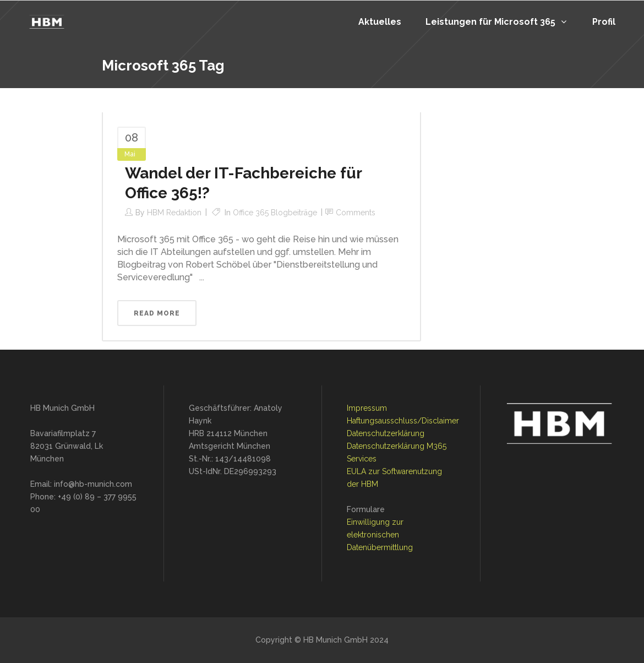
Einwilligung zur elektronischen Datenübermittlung (380, 535)
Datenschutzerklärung (386, 433)
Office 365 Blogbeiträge (275, 213)
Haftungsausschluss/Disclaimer (403, 421)
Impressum (367, 408)
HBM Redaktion (174, 213)
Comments (356, 213)
